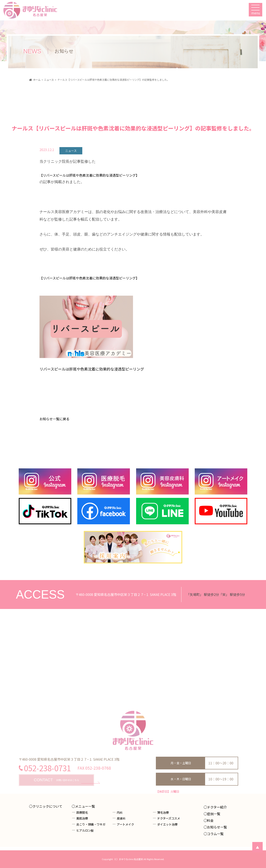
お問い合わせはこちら (56, 780)
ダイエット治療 (167, 824)
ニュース (71, 151)
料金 (210, 820)
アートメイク (125, 824)
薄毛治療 (163, 812)
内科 (120, 812)
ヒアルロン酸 (85, 830)
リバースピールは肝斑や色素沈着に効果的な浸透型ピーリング (92, 369)
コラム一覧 (215, 834)
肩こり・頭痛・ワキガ (91, 824)
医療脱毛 (82, 812)
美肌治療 (82, 818)
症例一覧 (214, 814)
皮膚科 (121, 818)
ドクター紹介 (217, 807)
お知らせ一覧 (217, 827)
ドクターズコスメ (169, 818)
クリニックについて (47, 806)
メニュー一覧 (85, 806)
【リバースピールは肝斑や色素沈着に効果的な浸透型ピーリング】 (89, 175)
